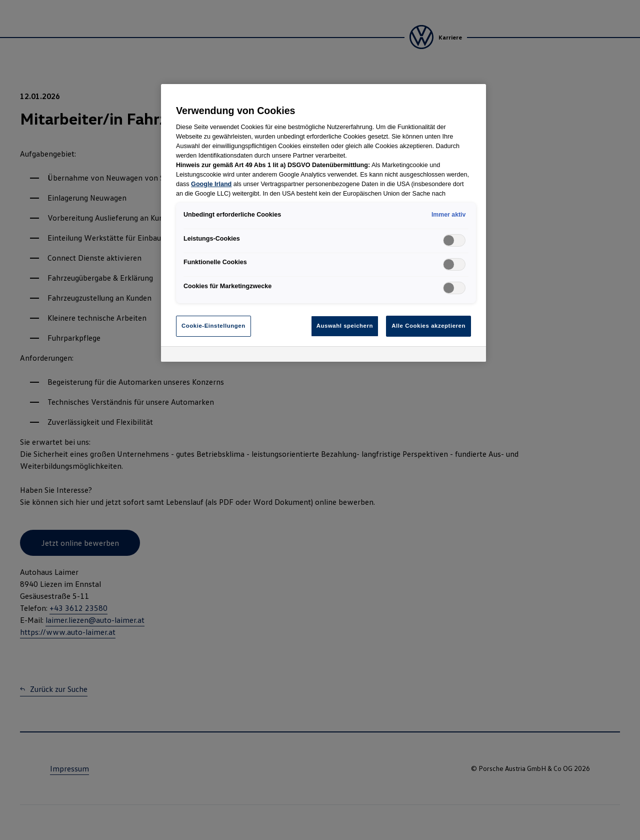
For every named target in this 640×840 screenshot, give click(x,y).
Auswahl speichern (345, 326)
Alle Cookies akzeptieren (428, 326)
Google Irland (211, 184)
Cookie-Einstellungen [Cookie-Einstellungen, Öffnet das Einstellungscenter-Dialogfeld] (213, 326)
